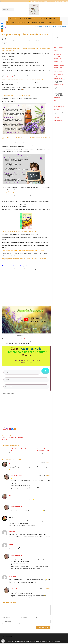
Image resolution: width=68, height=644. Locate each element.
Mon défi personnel (26, 450)
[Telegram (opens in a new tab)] (5, 1)
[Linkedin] (2, 28)
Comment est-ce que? (9, 41)
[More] (15, 430)
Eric (10, 464)
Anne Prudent (13, 577)
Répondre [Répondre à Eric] (48, 464)
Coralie (11, 545)
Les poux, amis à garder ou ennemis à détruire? (56, 27)
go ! (45, 371)
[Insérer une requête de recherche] (59, 34)
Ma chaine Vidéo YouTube (59, 84)
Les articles (23, 41)
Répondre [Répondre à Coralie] (48, 545)
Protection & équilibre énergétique (36, 41)
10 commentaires (8, 44)
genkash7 (12, 533)
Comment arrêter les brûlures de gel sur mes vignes (43, 451)
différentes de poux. (11, 77)
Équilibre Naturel (57, 122)
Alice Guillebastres (17, 477)
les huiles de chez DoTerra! (27, 339)
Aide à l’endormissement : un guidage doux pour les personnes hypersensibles (59, 73)
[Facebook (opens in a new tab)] (1, 1)
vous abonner (35, 625)
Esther (11, 496)
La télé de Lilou (57, 97)
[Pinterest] (10, 430)
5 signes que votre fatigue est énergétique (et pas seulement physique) (59, 54)
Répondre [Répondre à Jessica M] (48, 518)
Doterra (17, 41)
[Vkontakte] (12, 430)
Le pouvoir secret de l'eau (59, 106)
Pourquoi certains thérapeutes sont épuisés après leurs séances (59, 60)
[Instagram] (7, 430)
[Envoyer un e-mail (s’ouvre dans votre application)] (4, 1)
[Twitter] (2, 25)
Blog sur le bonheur (58, 121)
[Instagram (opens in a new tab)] (2, 1)
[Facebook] (2, 22)
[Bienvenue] (35, 27)
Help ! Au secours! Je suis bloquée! (10, 451)
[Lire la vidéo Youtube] (26, 320)
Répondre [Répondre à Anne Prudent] (48, 577)
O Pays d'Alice (57, 91)
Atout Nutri (56, 119)
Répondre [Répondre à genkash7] (48, 532)
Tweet (4, 430)
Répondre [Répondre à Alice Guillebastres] (48, 476)
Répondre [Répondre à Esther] (48, 496)
